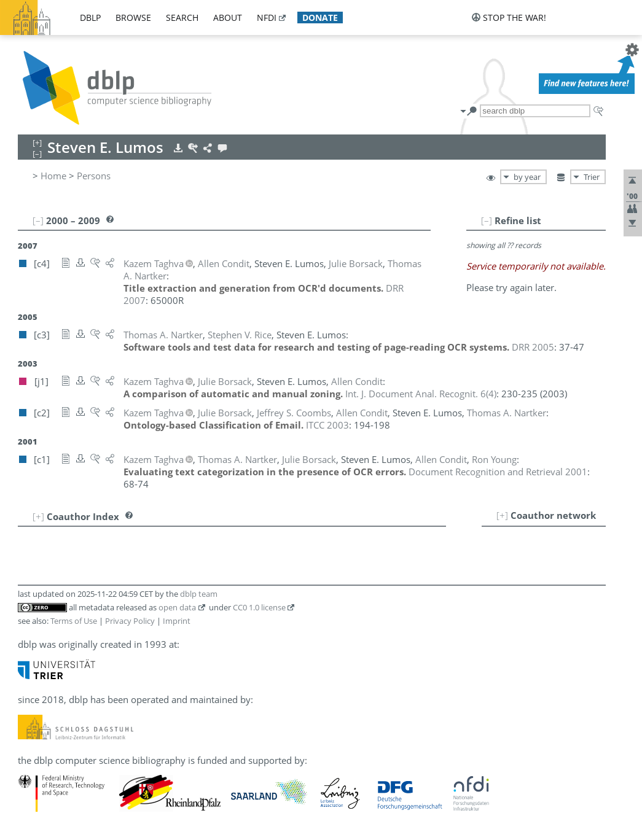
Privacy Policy (130, 621)
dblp (90, 17)
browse (133, 17)
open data (177, 607)
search (182, 17)
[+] (502, 515)
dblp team (199, 594)
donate (320, 17)
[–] (487, 220)
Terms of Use (74, 621)
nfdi (267, 17)
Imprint (177, 621)
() (421, 394)
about (228, 17)
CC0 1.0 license (259, 607)
